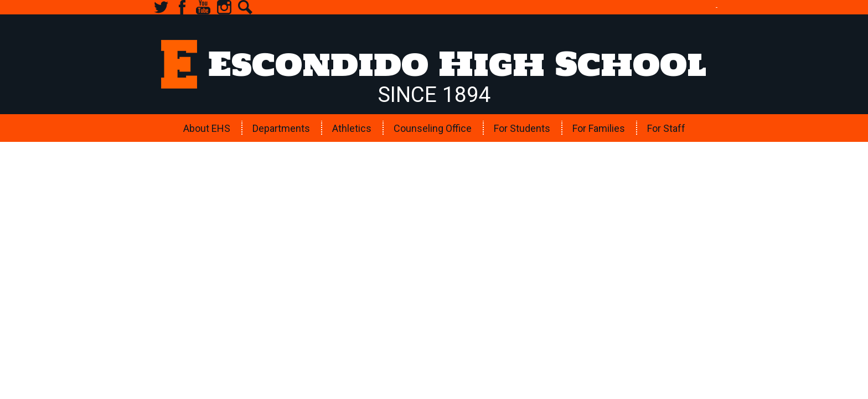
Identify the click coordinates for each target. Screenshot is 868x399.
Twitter (161, 7)
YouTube (203, 7)
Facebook (182, 7)
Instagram (224, 7)
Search (245, 7)
